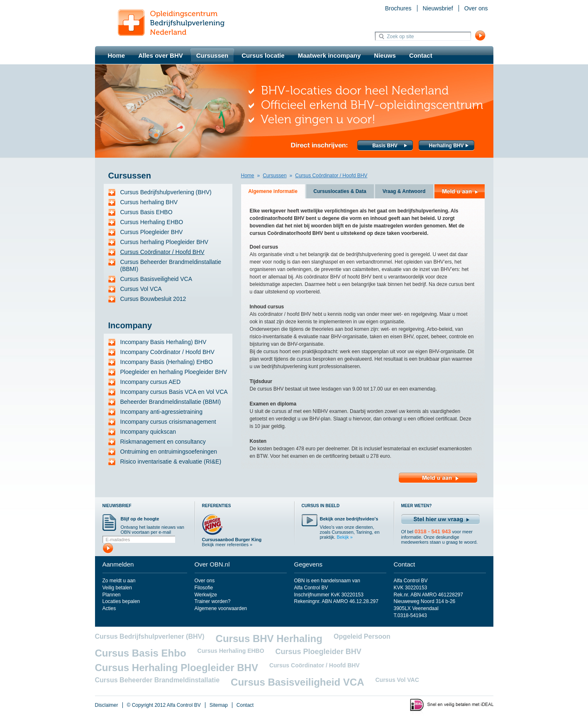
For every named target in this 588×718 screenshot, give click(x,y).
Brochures (398, 8)
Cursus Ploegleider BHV (152, 232)
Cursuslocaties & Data (340, 191)
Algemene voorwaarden (221, 608)
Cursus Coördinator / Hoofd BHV (162, 252)
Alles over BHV (161, 55)
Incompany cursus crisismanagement (168, 422)
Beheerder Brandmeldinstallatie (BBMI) (171, 402)
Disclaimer (107, 705)
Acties (109, 608)
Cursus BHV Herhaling (269, 639)
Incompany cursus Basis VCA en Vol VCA (174, 392)
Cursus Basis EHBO (146, 212)
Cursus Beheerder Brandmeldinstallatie (157, 680)
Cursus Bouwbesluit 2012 (153, 299)
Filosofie (204, 588)
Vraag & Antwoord (404, 191)
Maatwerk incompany (329, 55)
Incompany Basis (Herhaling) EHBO (167, 362)
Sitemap (219, 705)
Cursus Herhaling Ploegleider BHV (177, 668)
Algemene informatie (273, 191)
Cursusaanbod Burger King (232, 540)
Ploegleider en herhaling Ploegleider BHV (174, 372)
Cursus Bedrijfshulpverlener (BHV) (150, 636)
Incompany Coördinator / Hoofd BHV (167, 352)
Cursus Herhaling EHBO (152, 222)
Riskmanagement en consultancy (163, 442)
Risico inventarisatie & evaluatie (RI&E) (171, 462)
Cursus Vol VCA (141, 289)
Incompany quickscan (148, 432)
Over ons (476, 8)
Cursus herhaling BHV (149, 202)
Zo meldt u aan (119, 581)
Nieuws (385, 55)
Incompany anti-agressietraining (161, 412)
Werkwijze (206, 595)
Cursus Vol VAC (397, 680)
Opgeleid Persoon (362, 636)
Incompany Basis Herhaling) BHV (163, 342)
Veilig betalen (117, 588)
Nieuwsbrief (438, 8)
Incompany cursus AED (151, 382)
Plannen (112, 595)
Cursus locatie (263, 55)
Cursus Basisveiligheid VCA (156, 279)
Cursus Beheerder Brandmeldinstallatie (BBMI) (171, 265)
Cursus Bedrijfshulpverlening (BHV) (166, 192)
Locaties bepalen (121, 601)
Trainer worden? (213, 601)
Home (117, 55)
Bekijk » (345, 537)
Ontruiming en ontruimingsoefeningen (169, 452)
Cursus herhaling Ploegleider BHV (164, 242)
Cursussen (212, 55)
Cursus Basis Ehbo (141, 653)
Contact (421, 55)
